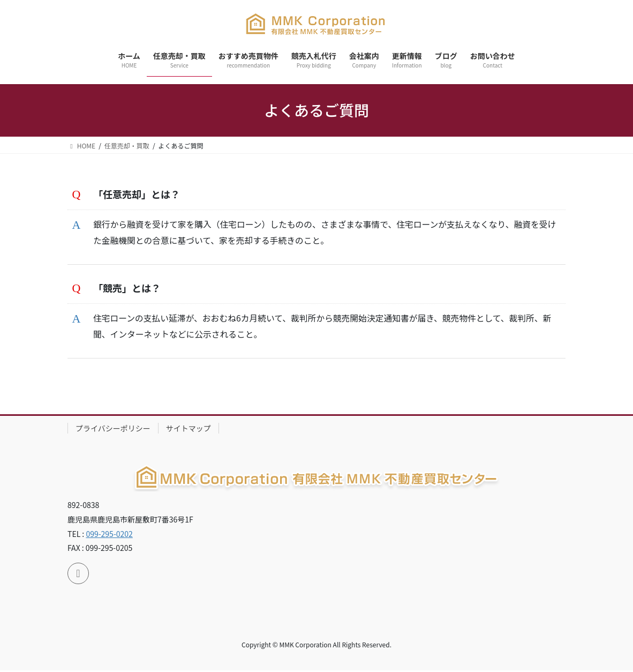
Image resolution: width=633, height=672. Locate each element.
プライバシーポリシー (113, 429)
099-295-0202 (109, 535)
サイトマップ (189, 429)
